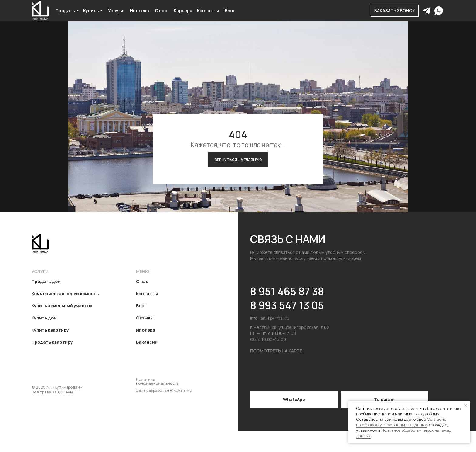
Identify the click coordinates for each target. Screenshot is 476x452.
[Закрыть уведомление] (465, 406)
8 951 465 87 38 (287, 291)
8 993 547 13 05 (287, 305)
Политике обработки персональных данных (404, 433)
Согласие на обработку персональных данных (401, 422)
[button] (395, 11)
